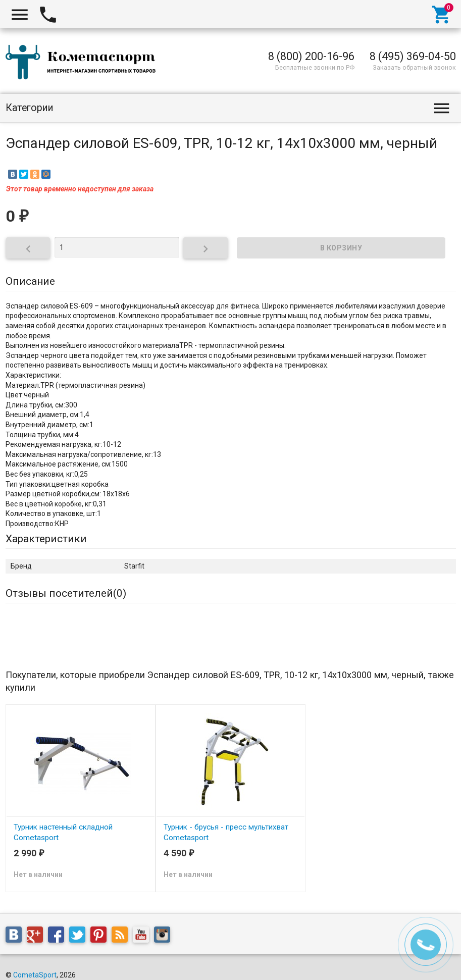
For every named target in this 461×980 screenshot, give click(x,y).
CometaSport (35, 975)
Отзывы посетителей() (66, 593)
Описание (30, 281)
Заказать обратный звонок (414, 67)
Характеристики (46, 539)
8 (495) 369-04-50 (413, 56)
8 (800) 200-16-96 (311, 56)
